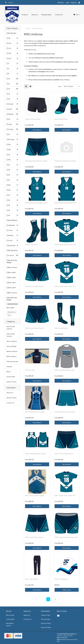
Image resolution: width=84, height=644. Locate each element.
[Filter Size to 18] (12, 99)
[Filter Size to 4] (12, 63)
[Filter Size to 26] (12, 165)
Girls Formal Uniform (11, 335)
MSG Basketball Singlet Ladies (36, 203)
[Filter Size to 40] (12, 200)
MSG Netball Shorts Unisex (65, 412)
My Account (10, 615)
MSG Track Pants (32, 579)
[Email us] (58, 616)
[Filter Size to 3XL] (12, 149)
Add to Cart (67, 590)
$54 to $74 (11, 283)
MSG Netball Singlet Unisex (35, 454)
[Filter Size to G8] (12, 38)
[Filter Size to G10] (12, 43)
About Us (35, 15)
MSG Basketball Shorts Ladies (36, 161)
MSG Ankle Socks (61, 119)
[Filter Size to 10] (12, 79)
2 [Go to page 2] (52, 599)
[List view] (30, 86)
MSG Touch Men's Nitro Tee (65, 495)
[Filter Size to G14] (12, 53)
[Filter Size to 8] (12, 74)
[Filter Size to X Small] (12, 104)
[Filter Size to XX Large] (12, 139)
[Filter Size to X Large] (12, 129)
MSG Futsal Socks (61, 328)
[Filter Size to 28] (12, 170)
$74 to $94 (11, 288)
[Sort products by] (71, 86)
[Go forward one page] (56, 599)
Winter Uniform (12, 351)
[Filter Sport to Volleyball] (12, 225)
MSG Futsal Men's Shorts (34, 328)
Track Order (10, 619)
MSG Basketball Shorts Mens (65, 161)
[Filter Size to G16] (12, 58)
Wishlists (61, 2)
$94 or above (12, 293)
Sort (60, 86)
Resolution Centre (10, 624)
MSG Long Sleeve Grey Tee (65, 370)
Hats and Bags (11, 346)
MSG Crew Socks (31, 244)
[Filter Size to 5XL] (12, 190)
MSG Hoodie (30, 370)
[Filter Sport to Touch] (12, 230)
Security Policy (46, 627)
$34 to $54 (11, 277)
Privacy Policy (46, 619)
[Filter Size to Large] (12, 124)
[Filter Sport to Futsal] (12, 240)
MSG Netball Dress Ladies (35, 412)
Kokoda (9, 367)
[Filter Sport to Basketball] (12, 245)
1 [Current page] (48, 599)
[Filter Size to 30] (12, 175)
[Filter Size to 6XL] (12, 185)
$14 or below (12, 267)
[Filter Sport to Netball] (12, 235)
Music (9, 372)
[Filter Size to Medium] (12, 114)
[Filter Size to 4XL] (12, 160)
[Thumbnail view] (26, 86)
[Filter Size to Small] (12, 109)
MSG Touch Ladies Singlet (35, 495)
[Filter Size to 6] (12, 69)
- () (76, 15)
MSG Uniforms (12, 356)
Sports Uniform (12, 341)
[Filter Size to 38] (12, 205)
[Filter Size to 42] (12, 195)
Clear (9, 315)
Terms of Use (46, 615)
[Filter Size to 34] (12, 215)
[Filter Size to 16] (12, 94)
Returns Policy (12, 398)
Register (74, 2)
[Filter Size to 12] (12, 84)
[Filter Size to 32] (12, 180)
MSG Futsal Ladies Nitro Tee (65, 244)
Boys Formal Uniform (11, 328)
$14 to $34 (11, 272)
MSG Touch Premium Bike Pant (66, 537)
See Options (37, 130)
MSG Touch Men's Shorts (34, 537)
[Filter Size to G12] (12, 48)
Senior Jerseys (12, 382)
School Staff (11, 377)
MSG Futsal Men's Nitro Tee (65, 286)
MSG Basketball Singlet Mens (66, 203)
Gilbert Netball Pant (33, 119)
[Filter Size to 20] (12, 119)
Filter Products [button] (12, 28)
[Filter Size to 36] (12, 210)
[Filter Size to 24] (12, 155)
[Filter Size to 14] (12, 89)
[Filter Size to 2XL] (12, 144)
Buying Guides (47, 15)
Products (25, 15)
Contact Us (59, 15)
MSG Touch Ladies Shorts (64, 454)
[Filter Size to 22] (12, 134)
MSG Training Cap (61, 579)
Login (67, 2)
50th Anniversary (12, 361)
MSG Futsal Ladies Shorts (35, 286)
